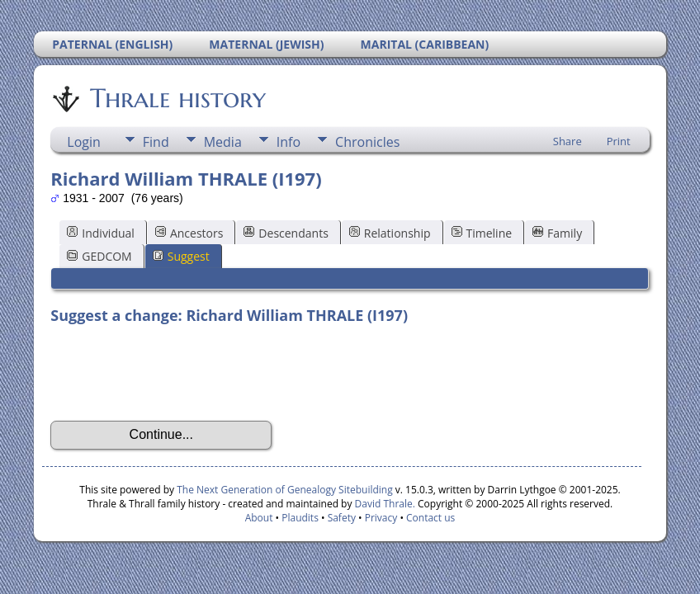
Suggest (181, 256)
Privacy (381, 518)
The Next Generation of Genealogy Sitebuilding (285, 490)
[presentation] (176, 373)
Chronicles (367, 142)
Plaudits (300, 518)
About (259, 518)
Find (156, 142)
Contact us (430, 518)
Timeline (482, 233)
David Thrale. (383, 504)
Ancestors (189, 233)
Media (223, 142)
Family (557, 233)
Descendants (286, 233)
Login (84, 142)
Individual (101, 233)
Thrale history (177, 98)
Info (289, 142)
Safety (342, 518)
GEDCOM (99, 256)
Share (568, 141)
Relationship (390, 233)
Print (619, 141)
